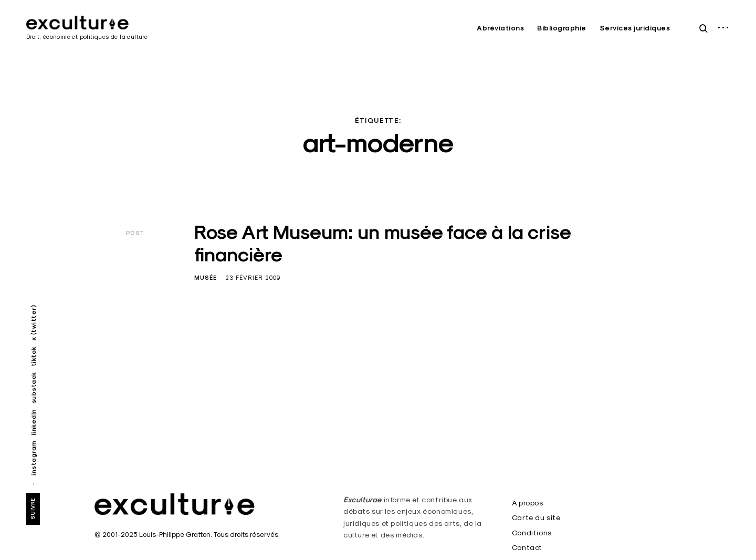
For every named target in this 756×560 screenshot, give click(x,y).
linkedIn (33, 422)
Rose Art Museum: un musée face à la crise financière (382, 243)
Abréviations (500, 28)
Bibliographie (562, 28)
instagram (33, 458)
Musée (206, 278)
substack (33, 388)
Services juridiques (635, 28)
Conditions (532, 533)
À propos (528, 503)
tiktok (33, 356)
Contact (527, 547)
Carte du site (536, 517)
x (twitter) (33, 323)
